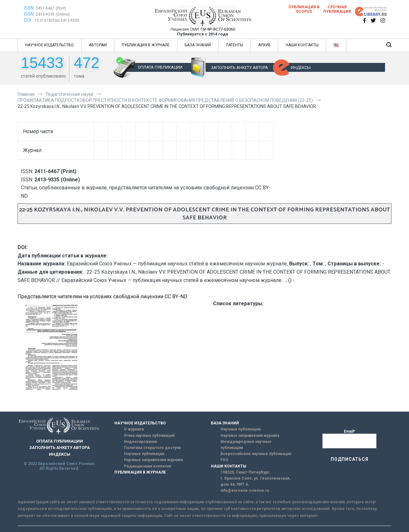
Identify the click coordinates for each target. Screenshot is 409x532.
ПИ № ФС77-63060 (218, 29)
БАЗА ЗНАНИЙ (198, 45)
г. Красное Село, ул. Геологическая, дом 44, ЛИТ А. (255, 481)
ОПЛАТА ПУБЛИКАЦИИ (160, 67)
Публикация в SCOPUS (304, 9)
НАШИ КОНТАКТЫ (302, 45)
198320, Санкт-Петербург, (245, 472)
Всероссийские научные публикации (256, 454)
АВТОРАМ (98, 45)
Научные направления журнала (153, 460)
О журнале (134, 429)
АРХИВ (264, 45)
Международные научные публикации (246, 445)
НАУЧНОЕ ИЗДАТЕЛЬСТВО (50, 45)
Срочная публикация (337, 9)
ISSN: (29, 8)
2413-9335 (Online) (53, 14)
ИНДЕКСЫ (301, 68)
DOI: (28, 20)
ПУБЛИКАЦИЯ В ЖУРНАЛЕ (146, 45)
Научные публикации (144, 454)
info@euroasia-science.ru (245, 490)
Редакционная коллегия (147, 466)
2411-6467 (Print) (51, 8)
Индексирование (141, 442)
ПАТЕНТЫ (235, 45)
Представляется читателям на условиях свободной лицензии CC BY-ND (102, 296)
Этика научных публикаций (149, 436)
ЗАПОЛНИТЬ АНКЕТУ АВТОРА (239, 68)
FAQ (224, 460)
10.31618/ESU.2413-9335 (57, 20)
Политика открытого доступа (152, 448)
